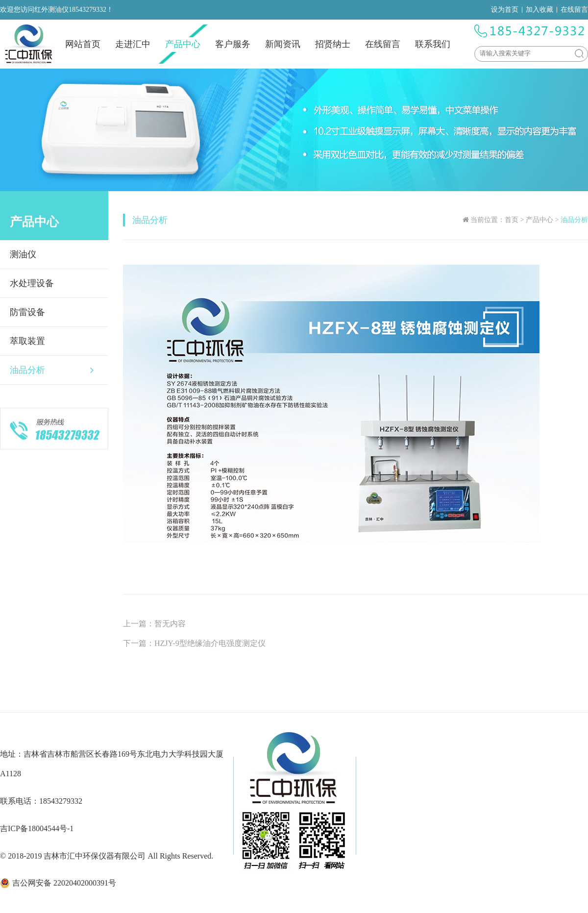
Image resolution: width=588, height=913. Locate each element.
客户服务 (233, 44)
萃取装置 (27, 341)
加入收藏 (539, 10)
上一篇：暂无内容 (154, 624)
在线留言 (574, 10)
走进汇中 (133, 44)
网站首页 (83, 44)
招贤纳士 (333, 44)
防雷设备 (27, 312)
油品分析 (52, 370)
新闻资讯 (283, 44)
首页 (512, 220)
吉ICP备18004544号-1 (37, 828)
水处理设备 (32, 283)
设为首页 (505, 10)
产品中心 (183, 44)
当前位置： (488, 220)
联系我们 (433, 44)
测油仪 (23, 254)
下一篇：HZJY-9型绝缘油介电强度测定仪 (194, 643)
